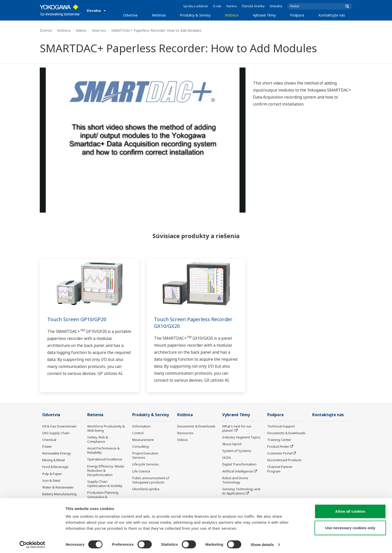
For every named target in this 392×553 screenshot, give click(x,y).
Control (138, 433)
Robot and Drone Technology (235, 480)
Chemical (49, 440)
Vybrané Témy (264, 15)
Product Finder (278, 447)
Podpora (297, 15)
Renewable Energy (57, 453)
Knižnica (232, 15)
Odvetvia (130, 15)
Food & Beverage (55, 467)
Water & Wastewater (58, 487)
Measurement (143, 440)
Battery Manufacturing (59, 494)
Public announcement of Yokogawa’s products (151, 480)
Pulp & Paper (52, 474)
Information (141, 426)
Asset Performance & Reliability (103, 451)
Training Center (279, 440)
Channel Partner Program (280, 469)
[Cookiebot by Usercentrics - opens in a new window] (32, 543)
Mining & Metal (53, 460)
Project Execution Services (145, 456)
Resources (185, 433)
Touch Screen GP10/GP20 (77, 319)
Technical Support (281, 426)
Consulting (140, 447)
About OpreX (232, 444)
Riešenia (159, 15)
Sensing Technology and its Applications (241, 491)
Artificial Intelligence (238, 471)
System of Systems (237, 451)
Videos (81, 30)
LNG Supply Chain (56, 433)
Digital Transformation (239, 464)
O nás (217, 6)
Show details (262, 543)
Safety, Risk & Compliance (98, 440)
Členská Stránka (253, 6)
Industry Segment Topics (241, 437)
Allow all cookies (350, 510)
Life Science (141, 471)
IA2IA (226, 458)
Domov (46, 30)
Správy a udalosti (196, 6)
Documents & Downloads (196, 426)
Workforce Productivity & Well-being (106, 429)
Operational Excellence (105, 459)
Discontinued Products (284, 460)
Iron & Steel (51, 481)
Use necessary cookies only (350, 526)
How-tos (99, 30)
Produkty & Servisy (195, 15)
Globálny (276, 6)
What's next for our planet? (237, 429)
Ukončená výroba (146, 489)
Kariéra (232, 6)
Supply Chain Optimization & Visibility (105, 484)
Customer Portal (280, 453)
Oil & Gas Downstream (59, 426)
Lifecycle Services (146, 464)
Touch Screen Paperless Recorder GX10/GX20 (194, 323)
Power (47, 447)
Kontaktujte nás (332, 15)
